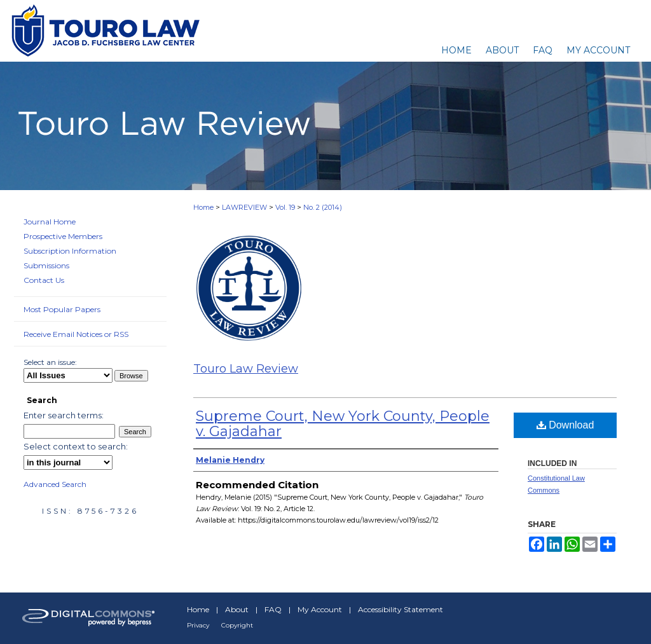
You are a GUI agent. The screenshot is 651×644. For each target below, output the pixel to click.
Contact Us (44, 280)
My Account (320, 609)
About (237, 609)
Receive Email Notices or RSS (76, 334)
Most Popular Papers (62, 309)
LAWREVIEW (244, 207)
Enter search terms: (64, 415)
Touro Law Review (246, 369)
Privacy (198, 625)
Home (203, 207)
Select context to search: (76, 446)
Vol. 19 (285, 207)
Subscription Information (70, 251)
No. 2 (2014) (323, 207)
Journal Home (50, 222)
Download (565, 425)
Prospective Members (63, 236)
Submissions (46, 265)
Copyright (237, 625)
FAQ (273, 609)
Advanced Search (55, 484)
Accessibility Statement (401, 609)
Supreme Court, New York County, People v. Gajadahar (343, 424)
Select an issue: (50, 362)
